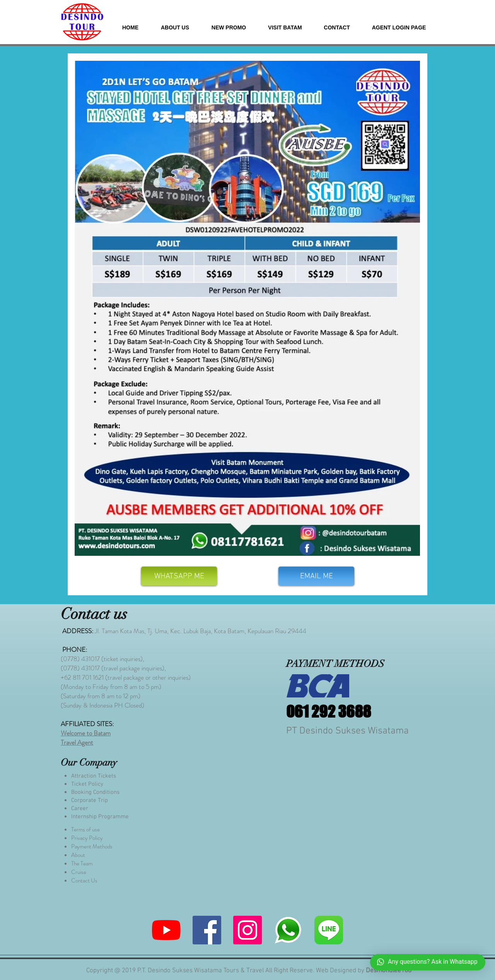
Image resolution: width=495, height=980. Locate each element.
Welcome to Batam (86, 733)
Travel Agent (77, 742)
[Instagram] (247, 930)
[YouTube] (166, 930)
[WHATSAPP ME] (179, 576)
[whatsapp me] (288, 930)
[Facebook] (207, 930)
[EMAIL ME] (316, 576)
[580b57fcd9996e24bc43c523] (329, 930)
